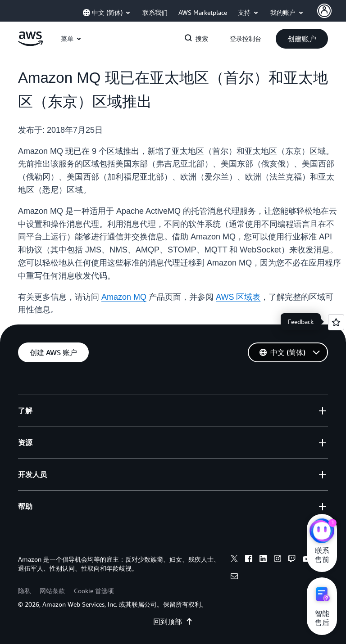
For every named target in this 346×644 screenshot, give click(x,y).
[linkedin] (263, 560)
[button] (302, 39)
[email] (234, 577)
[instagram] (278, 560)
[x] (234, 560)
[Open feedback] (336, 322)
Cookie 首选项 (94, 591)
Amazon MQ (124, 297)
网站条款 (52, 591)
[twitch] (292, 560)
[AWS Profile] (324, 11)
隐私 (24, 591)
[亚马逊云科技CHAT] (322, 532)
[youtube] (306, 560)
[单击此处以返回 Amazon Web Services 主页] (30, 44)
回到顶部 (173, 621)
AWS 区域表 (238, 297)
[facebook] (249, 560)
